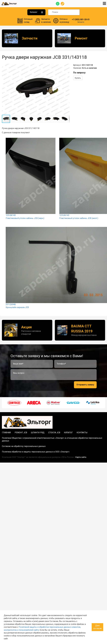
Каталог (36, 12)
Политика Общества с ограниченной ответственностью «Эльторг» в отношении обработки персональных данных (52, 439)
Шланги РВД (38, 433)
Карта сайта (81, 457)
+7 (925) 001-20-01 (81, 19)
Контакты (82, 433)
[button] (67, 66)
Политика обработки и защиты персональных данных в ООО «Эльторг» (36, 452)
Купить (78, 78)
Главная (6, 433)
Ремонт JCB (21, 433)
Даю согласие (97, 627)
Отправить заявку (85, 385)
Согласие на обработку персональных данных (24, 446)
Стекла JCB (54, 433)
